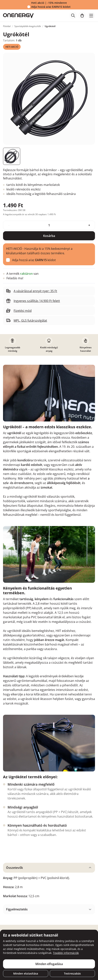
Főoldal (7, 26)
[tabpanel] (49, 882)
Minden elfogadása (49, 964)
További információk (66, 953)
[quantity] (49, 225)
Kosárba (49, 236)
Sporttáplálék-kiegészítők (28, 26)
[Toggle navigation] (91, 16)
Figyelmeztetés (17, 909)
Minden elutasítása (26, 973)
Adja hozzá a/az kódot (51, 7)
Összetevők (14, 868)
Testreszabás (72, 973)
